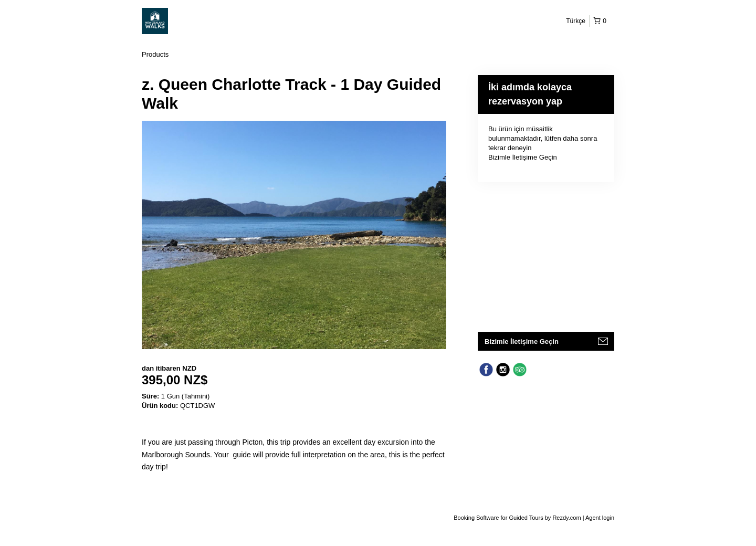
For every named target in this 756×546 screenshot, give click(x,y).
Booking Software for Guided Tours (499, 518)
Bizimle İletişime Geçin (523, 157)
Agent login (600, 518)
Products (155, 54)
